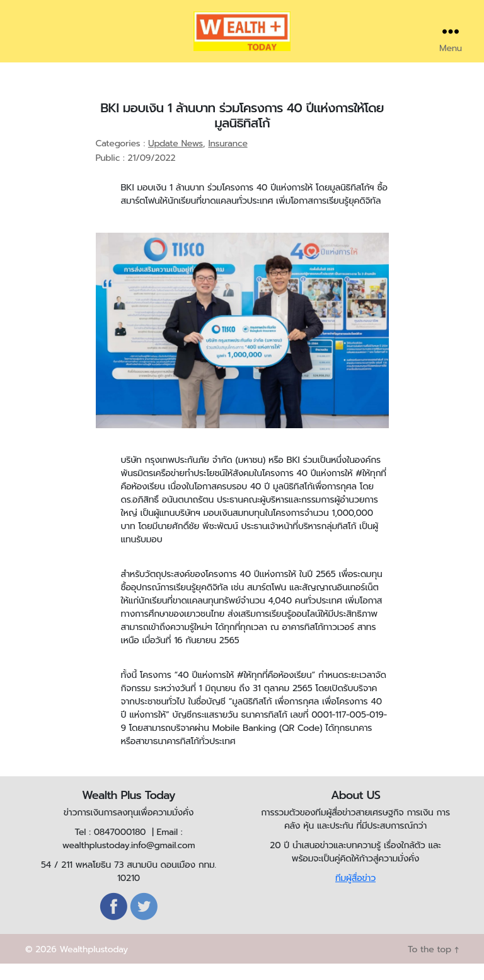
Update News (176, 160)
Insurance (228, 160)
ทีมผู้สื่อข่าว (355, 895)
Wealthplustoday (94, 966)
